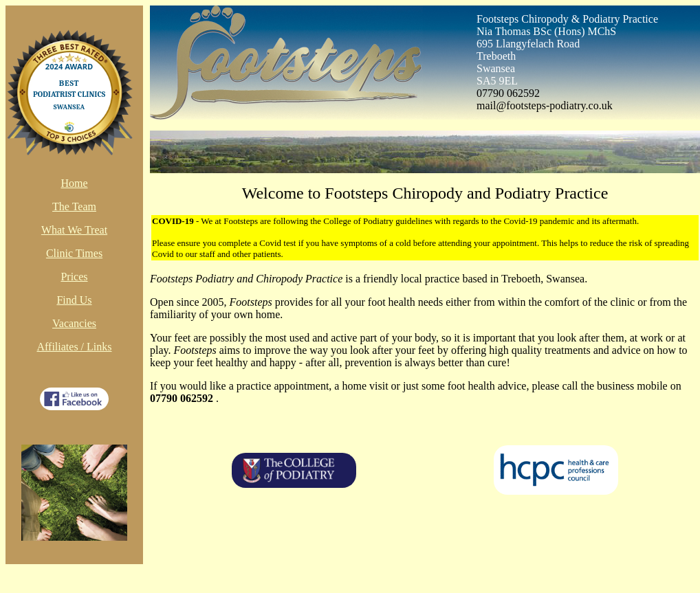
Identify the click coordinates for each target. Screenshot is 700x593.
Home (74, 183)
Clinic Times (74, 253)
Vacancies (74, 323)
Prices (74, 277)
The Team (74, 206)
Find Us (74, 300)
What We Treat (74, 230)
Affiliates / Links (74, 347)
